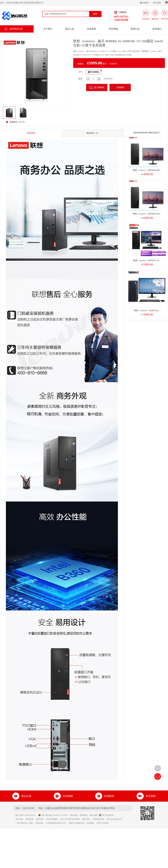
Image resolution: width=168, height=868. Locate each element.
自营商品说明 (98, 819)
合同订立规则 (102, 823)
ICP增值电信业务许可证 (56, 823)
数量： (80, 79)
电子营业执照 (106, 815)
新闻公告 (135, 29)
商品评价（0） (93, 133)
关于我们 (48, 29)
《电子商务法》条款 (24, 823)
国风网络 (84, 815)
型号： (82, 72)
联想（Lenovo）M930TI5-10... (147, 260)
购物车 (145, 3)
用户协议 (19, 819)
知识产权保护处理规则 (70, 819)
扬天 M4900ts (94, 72)
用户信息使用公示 (114, 819)
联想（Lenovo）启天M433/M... (147, 170)
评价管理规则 (52, 819)
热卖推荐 (92, 29)
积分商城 (113, 29)
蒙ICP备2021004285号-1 (27, 815)
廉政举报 (86, 819)
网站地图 (94, 815)
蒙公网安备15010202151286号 (53, 815)
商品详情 (31, 133)
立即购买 (120, 87)
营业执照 (39, 823)
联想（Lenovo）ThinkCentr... (147, 310)
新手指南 (158, 3)
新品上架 (70, 29)
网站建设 (74, 815)
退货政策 (40, 819)
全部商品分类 (16, 29)
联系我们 (157, 29)
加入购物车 (97, 88)
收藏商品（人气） (16, 122)
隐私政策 (30, 819)
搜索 (95, 14)
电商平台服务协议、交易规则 (81, 823)
